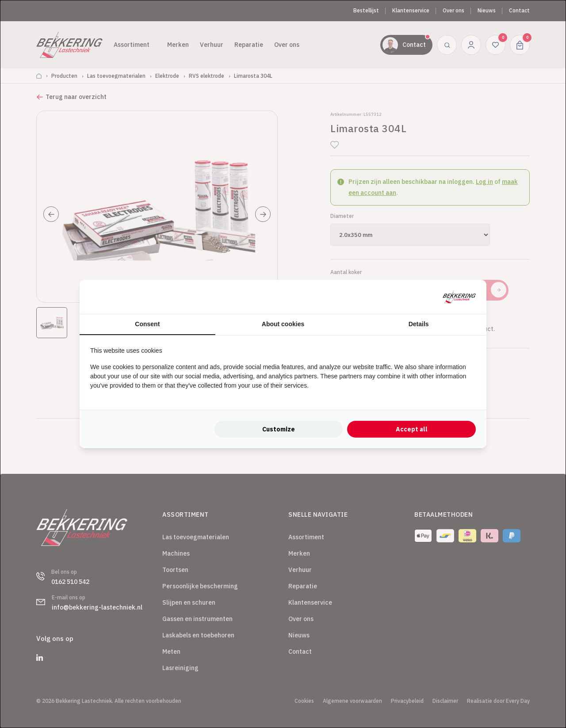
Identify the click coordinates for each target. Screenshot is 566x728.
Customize (279, 429)
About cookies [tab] (283, 324)
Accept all (412, 429)
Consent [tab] (147, 324)
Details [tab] (419, 324)
